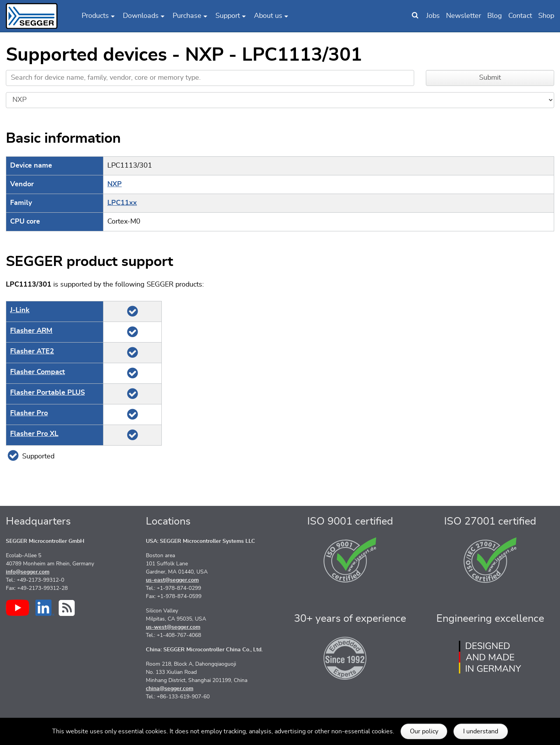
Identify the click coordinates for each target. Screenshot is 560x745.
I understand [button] (481, 731)
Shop (546, 16)
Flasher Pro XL (34, 434)
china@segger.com (170, 689)
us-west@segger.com (173, 627)
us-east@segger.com (172, 580)
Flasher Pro (29, 413)
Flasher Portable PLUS (47, 393)
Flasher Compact (38, 372)
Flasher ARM (31, 331)
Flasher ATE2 (32, 352)
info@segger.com (28, 572)
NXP (115, 184)
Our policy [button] (424, 731)
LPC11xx (122, 203)
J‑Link (20, 310)
